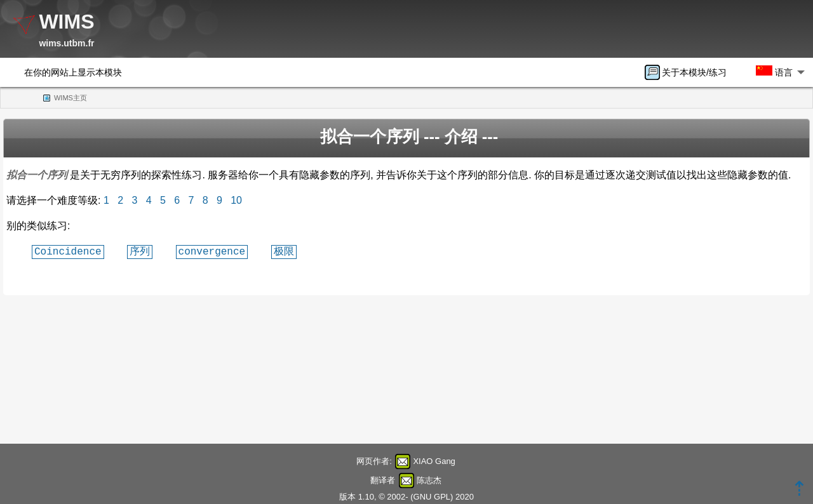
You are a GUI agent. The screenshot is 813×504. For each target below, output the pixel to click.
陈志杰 (429, 480)
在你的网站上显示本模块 (73, 72)
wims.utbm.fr (66, 43)
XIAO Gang (434, 461)
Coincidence (68, 251)
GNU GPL (432, 497)
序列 (140, 251)
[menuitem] (690, 72)
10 (236, 200)
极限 (284, 251)
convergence (212, 251)
